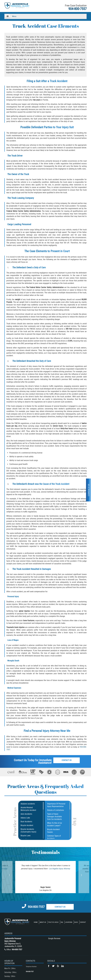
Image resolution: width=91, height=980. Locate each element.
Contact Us (67, 760)
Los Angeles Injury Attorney (56, 868)
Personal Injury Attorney (46, 731)
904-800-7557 (77, 9)
